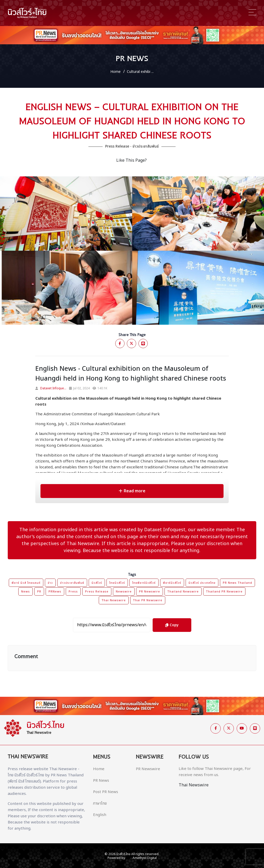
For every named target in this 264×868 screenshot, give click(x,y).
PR (39, 592)
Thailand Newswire (183, 592)
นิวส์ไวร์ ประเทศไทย (202, 583)
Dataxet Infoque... (53, 388)
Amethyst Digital (145, 858)
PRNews (55, 592)
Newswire (124, 592)
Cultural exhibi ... (140, 72)
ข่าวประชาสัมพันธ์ (72, 583)
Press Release (97, 592)
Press (73, 592)
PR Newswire (150, 592)
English (100, 815)
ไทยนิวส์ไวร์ (117, 583)
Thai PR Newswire (148, 600)
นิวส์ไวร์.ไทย (123, 854)
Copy (172, 623)
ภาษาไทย (100, 804)
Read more (132, 491)
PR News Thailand (237, 583)
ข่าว (50, 583)
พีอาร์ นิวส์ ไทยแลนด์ (26, 583)
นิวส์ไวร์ (97, 583)
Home (115, 72)
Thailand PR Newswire (224, 592)
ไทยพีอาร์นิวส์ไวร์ (144, 583)
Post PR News (106, 792)
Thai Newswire (114, 600)
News (26, 592)
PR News (101, 781)
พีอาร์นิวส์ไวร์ (172, 583)
